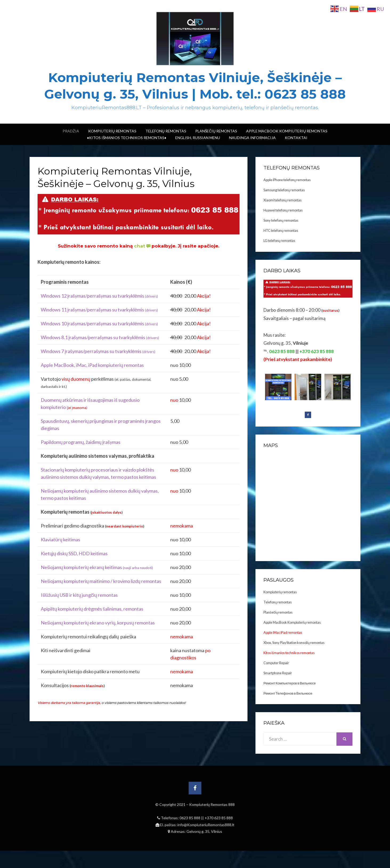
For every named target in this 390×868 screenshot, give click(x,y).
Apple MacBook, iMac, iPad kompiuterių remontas (92, 365)
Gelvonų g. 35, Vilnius (204, 831)
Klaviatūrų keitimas (60, 540)
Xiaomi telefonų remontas (283, 200)
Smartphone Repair (278, 673)
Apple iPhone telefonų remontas (287, 180)
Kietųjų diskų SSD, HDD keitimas (74, 553)
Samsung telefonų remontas (284, 190)
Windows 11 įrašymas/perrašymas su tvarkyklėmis (99, 310)
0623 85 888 (190, 818)
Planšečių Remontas (216, 131)
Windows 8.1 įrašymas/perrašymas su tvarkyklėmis (100, 337)
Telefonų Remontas (166, 131)
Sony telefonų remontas (281, 220)
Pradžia (71, 131)
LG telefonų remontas (279, 241)
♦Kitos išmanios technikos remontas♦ (127, 138)
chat (143, 246)
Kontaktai (296, 138)
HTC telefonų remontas (281, 230)
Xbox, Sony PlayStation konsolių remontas (294, 643)
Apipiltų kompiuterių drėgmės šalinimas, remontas (92, 609)
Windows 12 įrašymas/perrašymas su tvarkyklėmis (99, 296)
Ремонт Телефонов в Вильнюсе (288, 693)
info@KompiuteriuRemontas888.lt (206, 825)
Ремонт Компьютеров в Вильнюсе (290, 683)
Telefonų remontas (278, 602)
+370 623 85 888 (219, 818)
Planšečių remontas (278, 612)
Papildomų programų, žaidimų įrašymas (81, 442)
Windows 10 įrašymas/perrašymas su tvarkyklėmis (99, 323)
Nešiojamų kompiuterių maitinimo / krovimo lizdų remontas (101, 581)
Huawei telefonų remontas (283, 210)
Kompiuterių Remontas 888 (212, 804)
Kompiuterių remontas (280, 592)
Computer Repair (276, 663)
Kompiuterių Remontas (112, 131)
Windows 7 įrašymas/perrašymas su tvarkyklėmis (98, 351)
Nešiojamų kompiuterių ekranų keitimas (97, 567)
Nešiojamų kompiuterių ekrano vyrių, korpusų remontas (98, 623)
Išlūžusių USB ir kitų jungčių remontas (79, 595)
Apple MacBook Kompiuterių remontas (287, 131)
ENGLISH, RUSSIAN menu (198, 138)
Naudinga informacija (252, 138)
